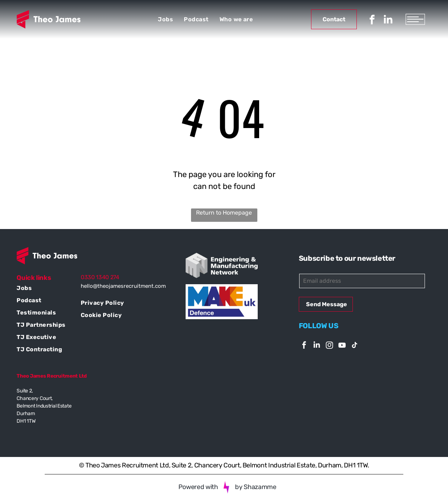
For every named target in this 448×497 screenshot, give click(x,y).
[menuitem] (165, 19)
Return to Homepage (224, 213)
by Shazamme (256, 487)
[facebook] (372, 21)
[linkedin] (388, 21)
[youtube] (342, 346)
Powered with (198, 487)
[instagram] (329, 346)
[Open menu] (415, 19)
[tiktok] (355, 346)
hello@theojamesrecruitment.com (123, 286)
